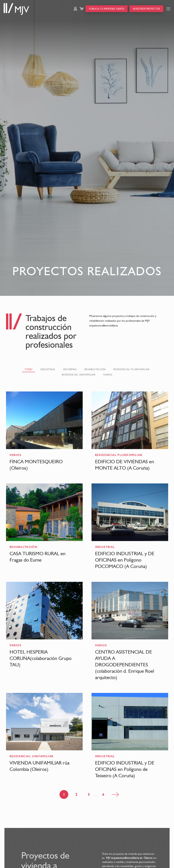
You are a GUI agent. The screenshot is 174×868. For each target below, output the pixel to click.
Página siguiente (115, 794)
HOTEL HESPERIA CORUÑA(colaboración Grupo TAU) (41, 658)
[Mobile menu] (168, 9)
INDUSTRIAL (48, 369)
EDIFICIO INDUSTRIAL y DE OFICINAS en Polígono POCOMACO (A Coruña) (125, 560)
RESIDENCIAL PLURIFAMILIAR (131, 369)
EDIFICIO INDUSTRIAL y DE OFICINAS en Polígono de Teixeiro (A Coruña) (125, 769)
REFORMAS (70, 369)
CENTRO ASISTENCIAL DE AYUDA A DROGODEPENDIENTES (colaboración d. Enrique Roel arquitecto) (125, 665)
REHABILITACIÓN (95, 369)
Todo (28, 369)
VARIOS (108, 375)
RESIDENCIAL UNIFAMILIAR (79, 375)
